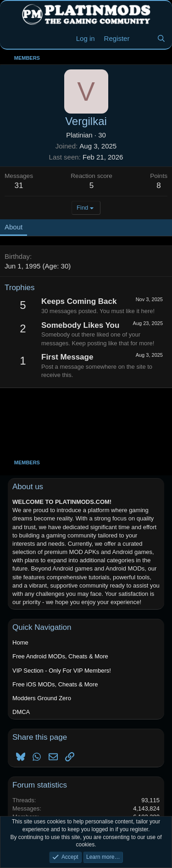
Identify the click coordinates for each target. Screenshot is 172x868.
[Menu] (13, 39)
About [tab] (14, 227)
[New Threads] (143, 38)
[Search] (161, 38)
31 (19, 186)
